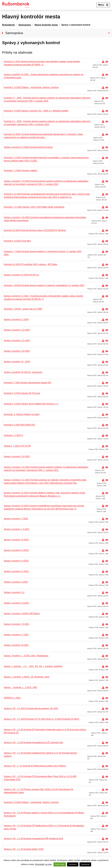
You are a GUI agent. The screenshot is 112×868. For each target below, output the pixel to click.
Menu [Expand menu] (103, 5)
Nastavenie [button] (85, 864)
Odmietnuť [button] (73, 864)
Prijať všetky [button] (60, 864)
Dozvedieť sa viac (43, 864)
